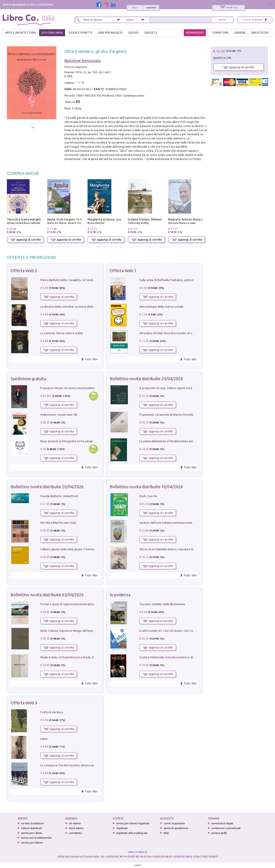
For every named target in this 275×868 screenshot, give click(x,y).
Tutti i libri (91, 359)
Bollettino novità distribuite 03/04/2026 (47, 595)
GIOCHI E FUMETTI (80, 33)
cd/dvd (133, 33)
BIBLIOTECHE (260, 33)
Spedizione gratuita (28, 379)
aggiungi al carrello (25, 240)
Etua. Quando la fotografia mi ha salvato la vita (72, 441)
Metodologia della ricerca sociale (161, 307)
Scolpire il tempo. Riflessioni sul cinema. (153, 219)
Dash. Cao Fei (148, 496)
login (135, 8)
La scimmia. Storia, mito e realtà (62, 333)
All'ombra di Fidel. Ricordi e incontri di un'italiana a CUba (177, 333)
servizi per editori (32, 842)
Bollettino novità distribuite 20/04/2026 (47, 487)
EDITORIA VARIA (52, 33)
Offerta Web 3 (24, 703)
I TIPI (78, 83)
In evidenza (120, 595)
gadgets (151, 33)
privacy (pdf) (219, 833)
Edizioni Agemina (76, 67)
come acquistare (174, 823)
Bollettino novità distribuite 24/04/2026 (146, 379)
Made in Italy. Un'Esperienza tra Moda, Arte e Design (75, 657)
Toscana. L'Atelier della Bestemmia (162, 604)
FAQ (166, 833)
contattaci (76, 833)
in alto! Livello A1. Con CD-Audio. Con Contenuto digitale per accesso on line (190, 631)
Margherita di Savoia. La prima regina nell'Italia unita (122, 219)
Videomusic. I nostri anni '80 (59, 415)
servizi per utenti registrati (133, 823)
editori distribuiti (32, 828)
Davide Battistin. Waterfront (59, 496)
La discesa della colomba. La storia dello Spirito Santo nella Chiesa (84, 307)
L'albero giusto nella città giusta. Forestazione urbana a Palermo (83, 549)
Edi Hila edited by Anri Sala (58, 523)
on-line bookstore (33, 823)
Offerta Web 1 (123, 271)
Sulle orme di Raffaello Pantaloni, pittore (166, 280)
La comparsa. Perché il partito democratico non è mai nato (79, 765)
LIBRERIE (240, 33)
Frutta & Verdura (52, 712)
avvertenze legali (222, 823)
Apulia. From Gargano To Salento (69, 219)
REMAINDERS (195, 33)
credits (138, 865)
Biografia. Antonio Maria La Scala (190, 219)
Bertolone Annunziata (82, 61)
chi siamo (75, 823)
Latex (44, 739)
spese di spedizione (176, 828)
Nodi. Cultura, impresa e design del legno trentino (73, 631)
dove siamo (76, 828)
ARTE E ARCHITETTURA (21, 33)
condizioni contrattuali (226, 828)
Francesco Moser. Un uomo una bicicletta (67, 388)
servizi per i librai (32, 833)
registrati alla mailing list (132, 833)
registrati (151, 8)
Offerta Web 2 (24, 271)
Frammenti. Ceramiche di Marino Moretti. (167, 415)
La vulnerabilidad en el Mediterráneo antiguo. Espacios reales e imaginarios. (190, 441)
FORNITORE (221, 33)
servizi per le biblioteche (36, 838)
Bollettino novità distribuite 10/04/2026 (146, 487)
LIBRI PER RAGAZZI (110, 33)
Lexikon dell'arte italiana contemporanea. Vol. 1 (171, 523)
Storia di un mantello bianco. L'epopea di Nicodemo (173, 549)
